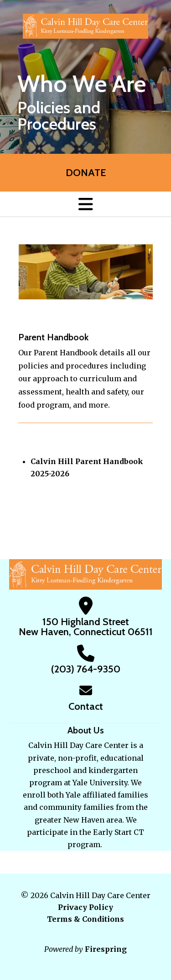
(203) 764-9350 (86, 669)
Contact (86, 706)
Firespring (106, 949)
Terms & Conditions (85, 919)
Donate (86, 173)
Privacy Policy (85, 907)
